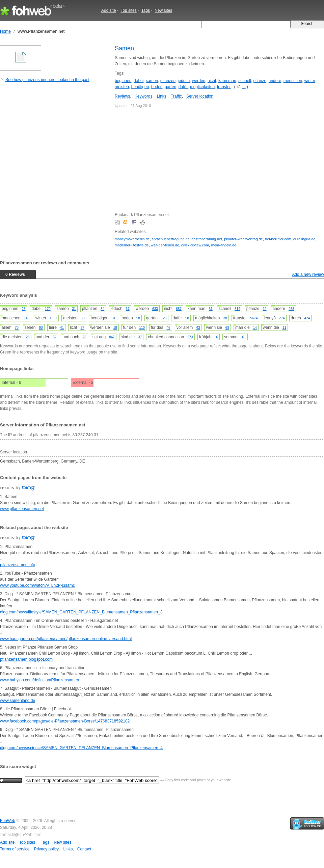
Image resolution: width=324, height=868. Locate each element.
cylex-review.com (195, 245)
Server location (200, 96)
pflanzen (168, 81)
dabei (139, 81)
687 (179, 309)
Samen (124, 48)
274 (282, 318)
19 (115, 328)
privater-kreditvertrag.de (244, 239)
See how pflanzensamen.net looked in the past (47, 80)
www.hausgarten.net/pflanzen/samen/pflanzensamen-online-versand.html (66, 639)
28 (23, 309)
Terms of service (15, 849)
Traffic (176, 96)
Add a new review (308, 274)
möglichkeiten (202, 87)
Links (162, 96)
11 (284, 328)
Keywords (144, 96)
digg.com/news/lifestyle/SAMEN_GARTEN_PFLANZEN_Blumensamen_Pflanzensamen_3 (81, 612)
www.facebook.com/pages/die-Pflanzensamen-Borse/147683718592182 (65, 721)
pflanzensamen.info (18, 565)
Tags (146, 10)
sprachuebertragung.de (171, 239)
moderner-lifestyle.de (132, 245)
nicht (212, 81)
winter (310, 81)
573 (190, 337)
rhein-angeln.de (224, 245)
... (244, 87)
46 (169, 328)
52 (55, 337)
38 (225, 318)
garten (170, 87)
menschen (293, 81)
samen (152, 81)
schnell (245, 81)
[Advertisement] (51, 133)
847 (112, 337)
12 (264, 309)
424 (307, 318)
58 (138, 318)
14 (255, 328)
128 (164, 318)
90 (41, 328)
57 (82, 328)
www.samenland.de (18, 701)
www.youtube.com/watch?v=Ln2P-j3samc (37, 585)
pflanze (260, 81)
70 (17, 328)
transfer (224, 87)
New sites (163, 10)
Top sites (128, 10)
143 (26, 318)
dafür (183, 87)
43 (198, 328)
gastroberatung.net (207, 239)
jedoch (184, 81)
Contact (84, 849)
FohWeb (8, 821)
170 (48, 309)
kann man (227, 81)
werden (199, 81)
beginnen (123, 81)
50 (83, 318)
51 (211, 309)
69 (227, 328)
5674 (254, 318)
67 (128, 309)
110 (142, 328)
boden (157, 87)
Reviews (122, 96)
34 (102, 309)
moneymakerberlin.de (132, 239)
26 (85, 337)
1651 (53, 318)
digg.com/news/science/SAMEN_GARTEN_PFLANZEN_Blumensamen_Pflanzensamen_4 (81, 748)
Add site (109, 10)
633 (155, 309)
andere (275, 81)
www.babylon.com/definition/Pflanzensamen (39, 680)
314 (237, 309)
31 (74, 309)
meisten (122, 87)
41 (62, 328)
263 (291, 309)
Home (5, 31)
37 (140, 337)
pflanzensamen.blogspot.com (26, 659)
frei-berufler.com (278, 239)
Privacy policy (46, 849)
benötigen (140, 87)
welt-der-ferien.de (165, 245)
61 (244, 337)
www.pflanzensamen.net (22, 509)
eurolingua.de (304, 239)
